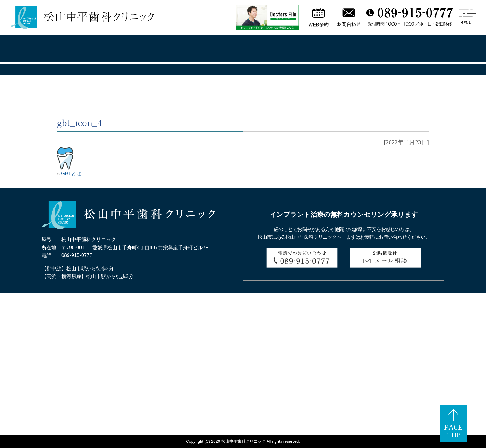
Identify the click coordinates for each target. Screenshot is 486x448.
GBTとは (71, 174)
